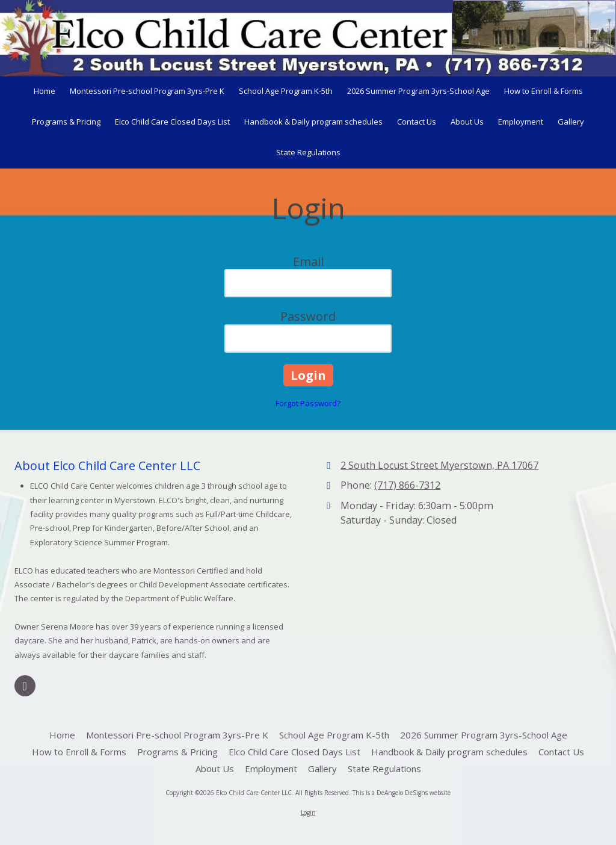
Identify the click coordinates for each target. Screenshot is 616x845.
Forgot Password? (308, 403)
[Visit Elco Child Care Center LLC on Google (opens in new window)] (25, 686)
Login (308, 812)
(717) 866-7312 (407, 485)
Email (308, 262)
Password (308, 316)
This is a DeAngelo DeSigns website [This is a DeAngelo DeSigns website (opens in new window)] (402, 793)
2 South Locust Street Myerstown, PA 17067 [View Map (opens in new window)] (439, 465)
